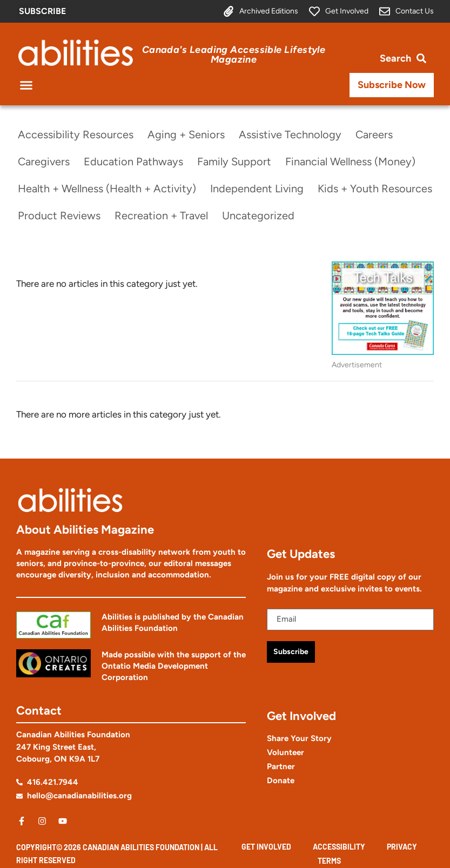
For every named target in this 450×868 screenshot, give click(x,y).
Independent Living (257, 189)
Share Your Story (299, 738)
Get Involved (266, 847)
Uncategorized (258, 216)
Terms (329, 861)
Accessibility (339, 847)
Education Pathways (133, 162)
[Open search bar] (403, 59)
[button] (26, 85)
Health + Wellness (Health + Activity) (107, 189)
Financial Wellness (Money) (350, 162)
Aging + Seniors (186, 134)
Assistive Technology (290, 134)
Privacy (402, 847)
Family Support (234, 162)
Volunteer (286, 752)
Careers (374, 134)
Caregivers (44, 162)
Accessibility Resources (76, 134)
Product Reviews (59, 216)
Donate (281, 780)
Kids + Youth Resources (375, 189)
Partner (281, 766)
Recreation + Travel (161, 216)
